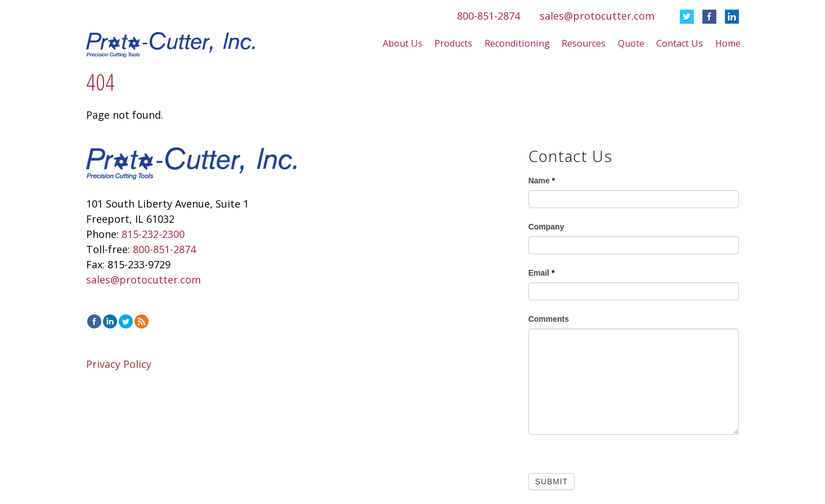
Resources (584, 43)
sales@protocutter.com (597, 16)
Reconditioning (517, 43)
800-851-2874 (488, 16)
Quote (631, 43)
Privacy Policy (119, 364)
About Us (403, 43)
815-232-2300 (153, 234)
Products (453, 43)
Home (728, 43)
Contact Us (680, 43)
